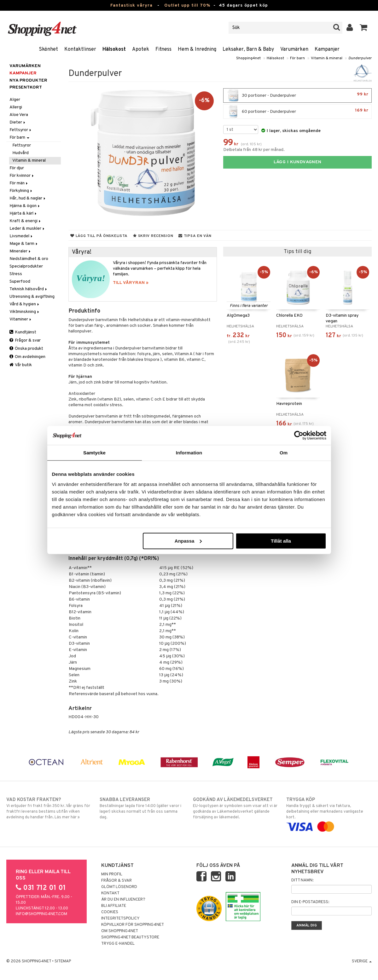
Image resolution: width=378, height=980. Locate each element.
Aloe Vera (19, 115)
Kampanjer (327, 49)
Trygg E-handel (118, 944)
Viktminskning (25, 312)
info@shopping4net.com (41, 914)
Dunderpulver (360, 58)
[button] (364, 28)
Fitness (163, 49)
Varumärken (294, 49)
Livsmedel (21, 236)
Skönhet (48, 49)
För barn (297, 58)
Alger (15, 100)
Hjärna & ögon (25, 206)
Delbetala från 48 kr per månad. (254, 150)
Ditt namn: (302, 880)
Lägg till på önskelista (99, 236)
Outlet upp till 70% (187, 6)
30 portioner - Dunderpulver (297, 95)
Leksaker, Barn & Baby (248, 49)
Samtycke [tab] (94, 453)
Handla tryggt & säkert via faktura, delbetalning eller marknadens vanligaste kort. (329, 813)
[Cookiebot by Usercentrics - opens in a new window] (299, 435)
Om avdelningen (27, 357)
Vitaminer (21, 319)
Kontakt (110, 893)
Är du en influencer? (123, 900)
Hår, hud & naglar (28, 198)
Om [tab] (284, 453)
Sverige (362, 961)
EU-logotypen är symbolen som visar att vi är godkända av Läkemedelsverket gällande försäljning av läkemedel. (236, 808)
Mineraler (20, 251)
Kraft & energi (26, 221)
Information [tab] (189, 453)
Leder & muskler (27, 229)
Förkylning (21, 191)
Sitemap (63, 961)
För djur (17, 168)
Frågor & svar (25, 340)
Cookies (110, 912)
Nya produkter (28, 81)
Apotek (141, 49)
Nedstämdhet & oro (29, 259)
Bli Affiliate (114, 906)
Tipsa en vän (195, 236)
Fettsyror (21, 130)
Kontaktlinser (80, 49)
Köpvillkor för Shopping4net (133, 925)
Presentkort (26, 87)
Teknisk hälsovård (29, 289)
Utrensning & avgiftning (32, 297)
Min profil (112, 874)
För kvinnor (22, 176)
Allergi (16, 107)
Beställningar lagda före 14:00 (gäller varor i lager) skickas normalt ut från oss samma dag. (142, 808)
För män (19, 183)
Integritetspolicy (120, 919)
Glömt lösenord (119, 887)
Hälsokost (114, 49)
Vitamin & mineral (327, 58)
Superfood (20, 282)
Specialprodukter (26, 266)
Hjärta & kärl (23, 213)
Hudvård (20, 153)
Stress (16, 274)
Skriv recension (153, 236)
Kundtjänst (23, 332)
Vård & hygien (25, 304)
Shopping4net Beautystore (130, 937)
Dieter (18, 122)
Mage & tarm (24, 244)
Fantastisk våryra (131, 6)
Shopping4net (248, 58)
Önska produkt (26, 349)
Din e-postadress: (310, 902)
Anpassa (188, 541)
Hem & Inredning (197, 49)
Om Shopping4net (120, 931)
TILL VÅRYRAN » (131, 283)
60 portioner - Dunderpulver (297, 112)
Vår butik (21, 365)
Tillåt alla (281, 541)
